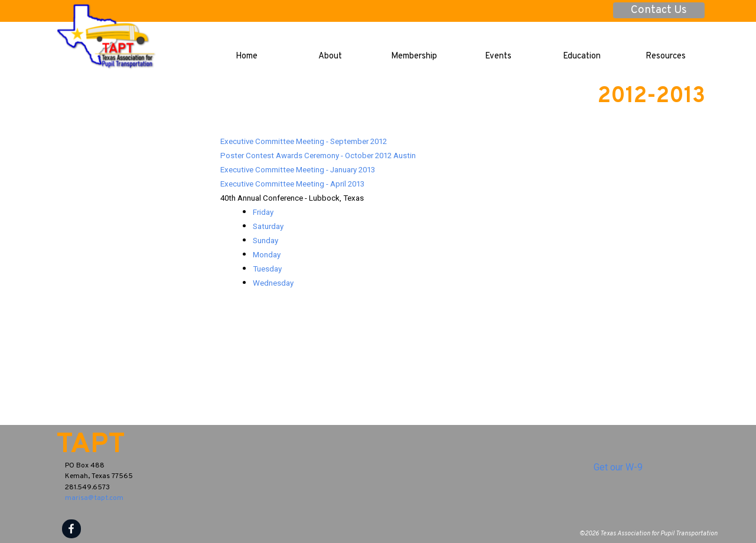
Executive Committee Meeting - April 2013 (292, 184)
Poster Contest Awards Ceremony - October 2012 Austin (318, 156)
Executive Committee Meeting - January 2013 (298, 170)
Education (582, 56)
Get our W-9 (618, 467)
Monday (267, 255)
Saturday (268, 226)
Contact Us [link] (659, 10)
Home (247, 56)
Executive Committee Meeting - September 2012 (304, 141)
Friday (263, 212)
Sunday (265, 241)
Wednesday (273, 283)
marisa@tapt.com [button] (94, 498)
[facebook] (71, 529)
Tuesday (267, 269)
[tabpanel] (463, 212)
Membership (414, 56)
